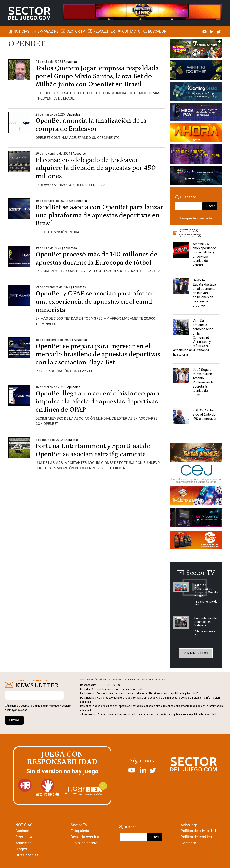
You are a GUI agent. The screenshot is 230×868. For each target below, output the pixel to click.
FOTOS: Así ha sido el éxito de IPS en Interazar (205, 414)
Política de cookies (196, 837)
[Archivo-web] (196, 176)
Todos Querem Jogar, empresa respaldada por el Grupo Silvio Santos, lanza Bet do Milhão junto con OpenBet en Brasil (97, 76)
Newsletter (104, 31)
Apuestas (70, 62)
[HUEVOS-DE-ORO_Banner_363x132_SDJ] (196, 49)
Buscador (157, 31)
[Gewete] (196, 155)
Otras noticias (27, 855)
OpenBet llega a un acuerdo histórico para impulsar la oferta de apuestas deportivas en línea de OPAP (98, 402)
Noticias (22, 31)
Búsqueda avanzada (196, 218)
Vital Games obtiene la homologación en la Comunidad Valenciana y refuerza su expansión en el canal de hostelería (193, 338)
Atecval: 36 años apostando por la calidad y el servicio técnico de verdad (204, 254)
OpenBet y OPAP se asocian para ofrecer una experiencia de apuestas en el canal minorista (95, 302)
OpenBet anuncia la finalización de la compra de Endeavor (91, 125)
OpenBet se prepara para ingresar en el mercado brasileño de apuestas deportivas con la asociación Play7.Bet (98, 354)
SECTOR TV (76, 31)
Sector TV (79, 825)
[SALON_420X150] (196, 133)
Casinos (22, 831)
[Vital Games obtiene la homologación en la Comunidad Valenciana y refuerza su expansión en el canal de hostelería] (181, 329)
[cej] (196, 475)
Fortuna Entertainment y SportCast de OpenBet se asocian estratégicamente (93, 450)
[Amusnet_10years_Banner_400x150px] (196, 71)
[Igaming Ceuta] (196, 92)
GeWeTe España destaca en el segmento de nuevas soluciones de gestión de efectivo (204, 293)
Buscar (210, 206)
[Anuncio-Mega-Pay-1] (196, 113)
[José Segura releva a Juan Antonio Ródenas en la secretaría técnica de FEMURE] (181, 378)
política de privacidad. (204, 714)
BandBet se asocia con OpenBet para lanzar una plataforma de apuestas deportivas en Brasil (99, 215)
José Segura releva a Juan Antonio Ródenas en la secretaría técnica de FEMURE (203, 382)
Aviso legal (190, 825)
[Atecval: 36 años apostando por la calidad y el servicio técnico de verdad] (181, 252)
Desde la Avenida (85, 837)
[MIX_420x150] (196, 541)
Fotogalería (80, 831)
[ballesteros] (196, 497)
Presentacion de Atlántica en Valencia (206, 622)
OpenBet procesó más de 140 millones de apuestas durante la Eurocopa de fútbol (96, 259)
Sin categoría (78, 201)
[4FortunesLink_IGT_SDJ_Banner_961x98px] (142, 11)
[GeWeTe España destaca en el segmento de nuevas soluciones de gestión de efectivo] (181, 289)
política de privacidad (46, 706)
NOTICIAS (24, 825)
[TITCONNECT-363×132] (196, 519)
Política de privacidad (198, 831)
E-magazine (48, 31)
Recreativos (25, 837)
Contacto (131, 31)
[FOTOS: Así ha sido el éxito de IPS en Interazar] (181, 419)
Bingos (21, 849)
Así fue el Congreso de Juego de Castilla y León (206, 590)
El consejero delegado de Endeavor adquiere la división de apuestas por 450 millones (96, 168)
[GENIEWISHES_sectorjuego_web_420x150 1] (196, 453)
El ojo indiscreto (84, 843)
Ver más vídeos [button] (196, 653)
